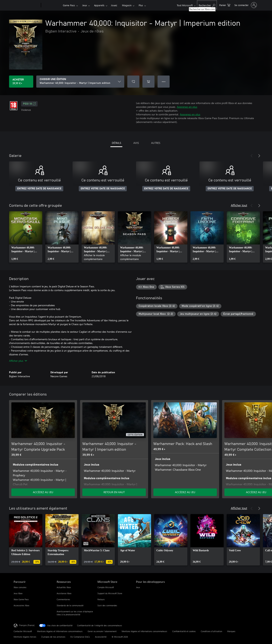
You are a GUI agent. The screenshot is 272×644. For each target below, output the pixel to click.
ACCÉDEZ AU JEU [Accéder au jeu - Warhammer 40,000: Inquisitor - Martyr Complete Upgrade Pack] (43, 492)
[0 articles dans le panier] (225, 5)
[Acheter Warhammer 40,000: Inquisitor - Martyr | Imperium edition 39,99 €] (21, 82)
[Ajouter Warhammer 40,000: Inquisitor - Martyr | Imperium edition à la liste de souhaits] (133, 82)
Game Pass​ (69, 5)
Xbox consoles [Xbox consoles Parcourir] (20, 587)
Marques (231, 631)
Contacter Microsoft (23, 631)
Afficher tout (239, 205)
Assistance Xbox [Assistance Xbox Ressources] (64, 593)
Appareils (99, 5)
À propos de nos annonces (53, 637)
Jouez (114, 5)
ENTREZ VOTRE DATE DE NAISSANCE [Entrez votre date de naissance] (39, 189)
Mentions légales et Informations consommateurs (60, 631)
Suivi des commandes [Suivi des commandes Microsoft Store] (107, 605)
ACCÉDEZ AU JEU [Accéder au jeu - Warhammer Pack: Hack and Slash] (185, 492)
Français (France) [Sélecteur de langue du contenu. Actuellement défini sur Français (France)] (27, 625)
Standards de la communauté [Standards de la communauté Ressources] (70, 605)
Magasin (127, 5)
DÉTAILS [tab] (116, 143)
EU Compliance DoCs (80, 637)
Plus (141, 5)
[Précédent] (252, 156)
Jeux (85, 5)
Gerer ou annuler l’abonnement (102, 631)
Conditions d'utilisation (211, 631)
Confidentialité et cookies (184, 631)
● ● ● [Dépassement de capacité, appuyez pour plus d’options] (164, 81)
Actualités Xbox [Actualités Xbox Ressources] (64, 587)
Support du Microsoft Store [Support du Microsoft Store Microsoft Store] (110, 593)
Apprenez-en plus (187, 107)
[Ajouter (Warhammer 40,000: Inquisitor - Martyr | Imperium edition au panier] (148, 82)
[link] (26, 237)
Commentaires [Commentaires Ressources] (63, 599)
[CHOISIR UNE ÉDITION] (80, 82)
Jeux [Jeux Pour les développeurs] (138, 587)
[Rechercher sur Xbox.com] (207, 5)
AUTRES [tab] (156, 143)
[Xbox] (51, 5)
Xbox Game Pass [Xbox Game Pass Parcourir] (21, 599)
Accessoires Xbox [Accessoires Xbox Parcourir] (21, 605)
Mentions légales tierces (25, 637)
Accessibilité (101, 637)
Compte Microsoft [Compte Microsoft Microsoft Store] (106, 587)
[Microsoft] (27, 5)
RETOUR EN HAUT (114, 492)
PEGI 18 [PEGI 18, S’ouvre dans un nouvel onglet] (29, 104)
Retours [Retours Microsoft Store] (101, 599)
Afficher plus (18, 361)
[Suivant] (259, 156)
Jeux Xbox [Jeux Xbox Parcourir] (18, 593)
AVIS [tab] (136, 143)
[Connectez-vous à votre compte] (245, 5)
